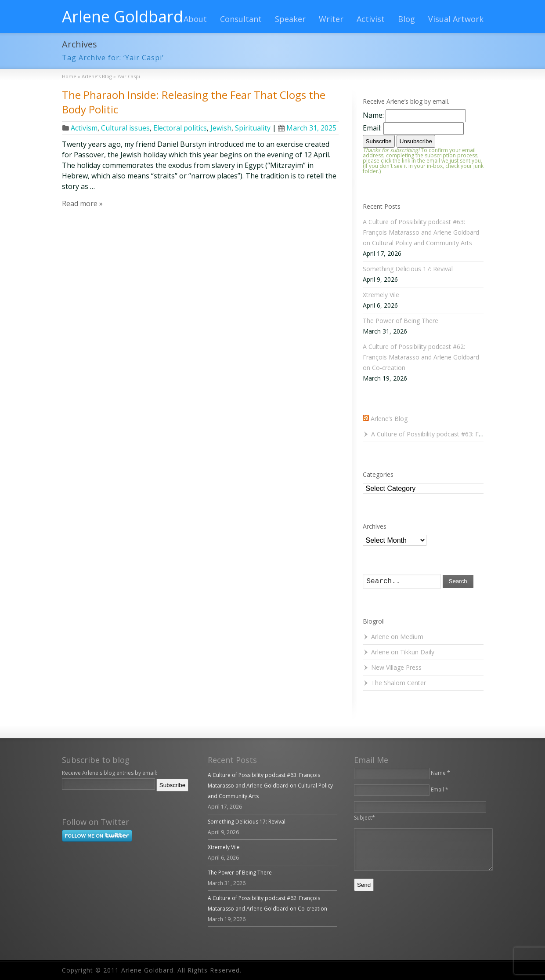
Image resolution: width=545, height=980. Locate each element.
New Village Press (396, 667)
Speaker (290, 19)
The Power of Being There (401, 321)
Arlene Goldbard (123, 17)
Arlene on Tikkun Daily (403, 652)
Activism (84, 128)
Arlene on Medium (397, 637)
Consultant (241, 19)
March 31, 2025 (307, 128)
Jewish (221, 128)
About (195, 19)
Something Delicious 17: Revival (408, 269)
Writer (331, 19)
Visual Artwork (456, 19)
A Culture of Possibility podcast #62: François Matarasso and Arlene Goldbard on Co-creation (421, 357)
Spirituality (253, 128)
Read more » (82, 203)
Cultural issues (125, 128)
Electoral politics (180, 128)
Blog (406, 19)
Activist (371, 19)
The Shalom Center (399, 683)
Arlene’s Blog (389, 419)
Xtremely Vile (381, 295)
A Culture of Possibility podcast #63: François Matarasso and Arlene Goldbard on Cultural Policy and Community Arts (421, 232)
